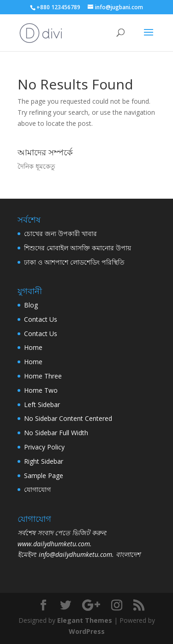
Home (33, 347)
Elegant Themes (85, 620)
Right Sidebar (44, 461)
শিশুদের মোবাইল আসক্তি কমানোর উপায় (78, 248)
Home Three (43, 376)
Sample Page (44, 476)
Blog (31, 305)
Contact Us (41, 319)
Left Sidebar (42, 405)
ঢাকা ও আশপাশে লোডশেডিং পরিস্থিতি (74, 262)
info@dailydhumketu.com (75, 554)
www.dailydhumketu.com (54, 544)
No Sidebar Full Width (56, 433)
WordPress (87, 631)
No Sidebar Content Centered (68, 418)
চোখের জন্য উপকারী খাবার (60, 233)
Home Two (41, 390)
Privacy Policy (44, 447)
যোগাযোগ (37, 489)
